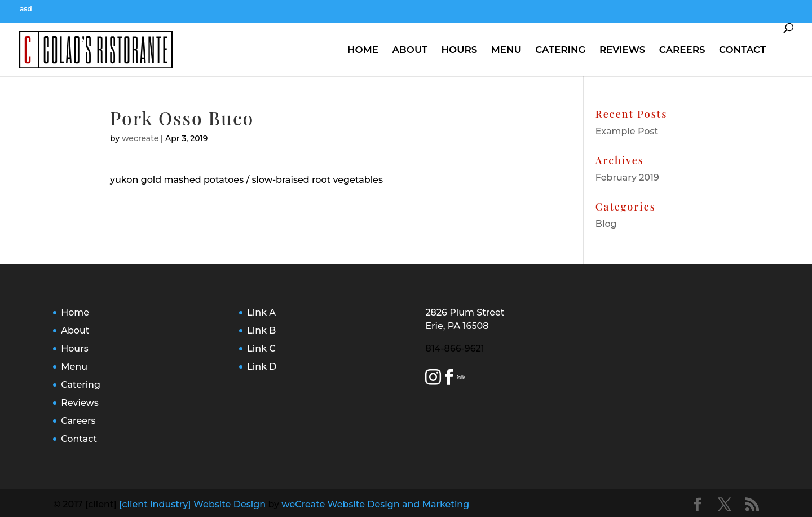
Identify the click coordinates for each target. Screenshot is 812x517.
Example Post (627, 131)
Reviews (622, 50)
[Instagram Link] (433, 379)
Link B (261, 330)
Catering (560, 50)
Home (363, 50)
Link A (261, 312)
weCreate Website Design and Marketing (375, 504)
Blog (606, 224)
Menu (506, 50)
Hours (459, 50)
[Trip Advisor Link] (462, 379)
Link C (261, 349)
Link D (262, 367)
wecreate (140, 138)
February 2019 (627, 178)
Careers (682, 50)
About (410, 50)
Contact (742, 50)
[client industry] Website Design (192, 504)
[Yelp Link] (458, 379)
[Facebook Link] (449, 379)
